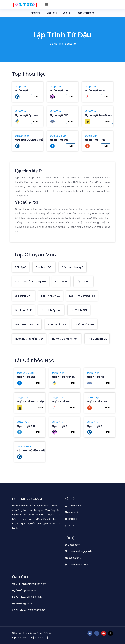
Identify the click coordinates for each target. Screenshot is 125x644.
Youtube (71, 519)
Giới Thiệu (52, 13)
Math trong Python (27, 324)
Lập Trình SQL (79, 310)
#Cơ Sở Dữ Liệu (58, 136)
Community (73, 506)
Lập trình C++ (24, 296)
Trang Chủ (34, 13)
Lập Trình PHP (23, 310)
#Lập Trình (21, 87)
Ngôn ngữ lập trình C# (29, 339)
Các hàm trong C (73, 267)
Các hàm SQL (44, 267)
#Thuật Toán (22, 136)
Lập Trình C (83, 281)
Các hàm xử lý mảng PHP (31, 281)
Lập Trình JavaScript (82, 296)
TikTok (69, 525)
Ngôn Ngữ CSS (57, 324)
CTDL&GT (61, 281)
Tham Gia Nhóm (87, 12)
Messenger (72, 545)
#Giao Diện (91, 136)
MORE (36, 97)
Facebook (71, 512)
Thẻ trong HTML (97, 339)
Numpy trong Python (65, 339)
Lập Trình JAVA (51, 296)
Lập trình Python (51, 310)
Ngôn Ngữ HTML (85, 324)
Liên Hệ (67, 13)
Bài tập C (21, 267)
